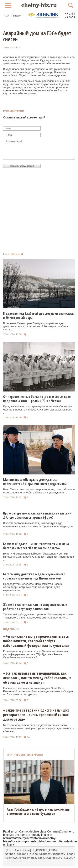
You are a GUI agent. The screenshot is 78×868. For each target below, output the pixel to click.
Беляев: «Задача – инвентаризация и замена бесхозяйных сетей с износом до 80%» (36, 546)
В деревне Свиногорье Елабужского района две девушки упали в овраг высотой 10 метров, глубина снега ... (36, 326)
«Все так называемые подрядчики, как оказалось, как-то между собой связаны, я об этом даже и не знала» (37, 678)
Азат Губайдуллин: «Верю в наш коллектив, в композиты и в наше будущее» (39, 811)
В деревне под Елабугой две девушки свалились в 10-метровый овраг (38, 316)
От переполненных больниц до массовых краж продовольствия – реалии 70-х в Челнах (37, 399)
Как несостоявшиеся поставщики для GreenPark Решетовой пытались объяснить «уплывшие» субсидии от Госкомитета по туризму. (38, 691)
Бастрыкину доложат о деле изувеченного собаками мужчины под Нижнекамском (34, 576)
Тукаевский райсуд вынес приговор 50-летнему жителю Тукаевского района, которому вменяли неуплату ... (38, 616)
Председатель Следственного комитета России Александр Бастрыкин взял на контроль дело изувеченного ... (33, 587)
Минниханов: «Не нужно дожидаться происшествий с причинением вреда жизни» (36, 482)
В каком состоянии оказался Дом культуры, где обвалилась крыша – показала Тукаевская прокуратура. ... (38, 526)
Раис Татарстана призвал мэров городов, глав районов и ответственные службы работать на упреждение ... (39, 491)
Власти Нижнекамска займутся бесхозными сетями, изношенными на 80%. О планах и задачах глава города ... (38, 557)
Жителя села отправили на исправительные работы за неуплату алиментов (35, 607)
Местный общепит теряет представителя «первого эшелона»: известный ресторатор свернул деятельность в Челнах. (39, 728)
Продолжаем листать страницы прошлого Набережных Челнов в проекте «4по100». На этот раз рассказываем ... (38, 410)
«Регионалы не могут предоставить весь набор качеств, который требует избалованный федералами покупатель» (36, 641)
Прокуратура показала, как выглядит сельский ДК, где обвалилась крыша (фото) (37, 515)
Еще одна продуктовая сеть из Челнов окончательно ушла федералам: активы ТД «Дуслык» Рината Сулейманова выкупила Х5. (36, 654)
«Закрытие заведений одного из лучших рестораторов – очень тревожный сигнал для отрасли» (36, 715)
